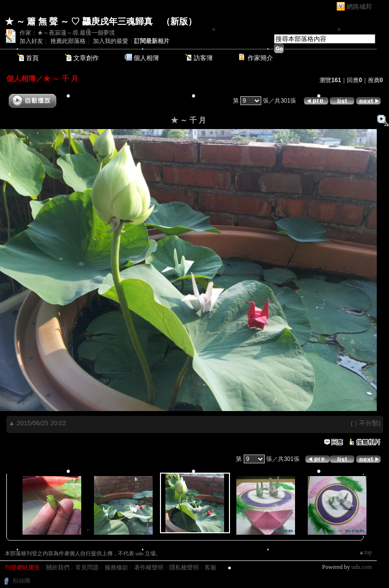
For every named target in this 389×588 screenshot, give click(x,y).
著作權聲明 (149, 567)
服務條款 (116, 567)
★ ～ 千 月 (61, 78)
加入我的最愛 (111, 41)
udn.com (362, 567)
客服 (210, 567)
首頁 (32, 58)
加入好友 (31, 41)
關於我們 (58, 567)
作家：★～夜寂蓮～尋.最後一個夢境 (67, 33)
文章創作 (86, 58)
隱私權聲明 (184, 567)
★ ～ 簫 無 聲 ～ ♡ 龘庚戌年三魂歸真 (79, 22)
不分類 (369, 423)
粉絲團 (22, 581)
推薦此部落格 (68, 41)
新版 (179, 22)
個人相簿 (146, 58)
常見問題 (87, 567)
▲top (365, 552)
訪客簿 (203, 58)
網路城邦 (359, 7)
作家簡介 (260, 58)
